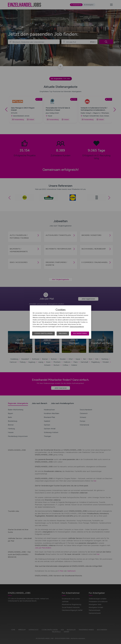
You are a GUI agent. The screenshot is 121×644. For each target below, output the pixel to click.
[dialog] (60, 322)
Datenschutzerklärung (77, 327)
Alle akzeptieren (80, 333)
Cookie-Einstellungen (43, 333)
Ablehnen (63, 333)
